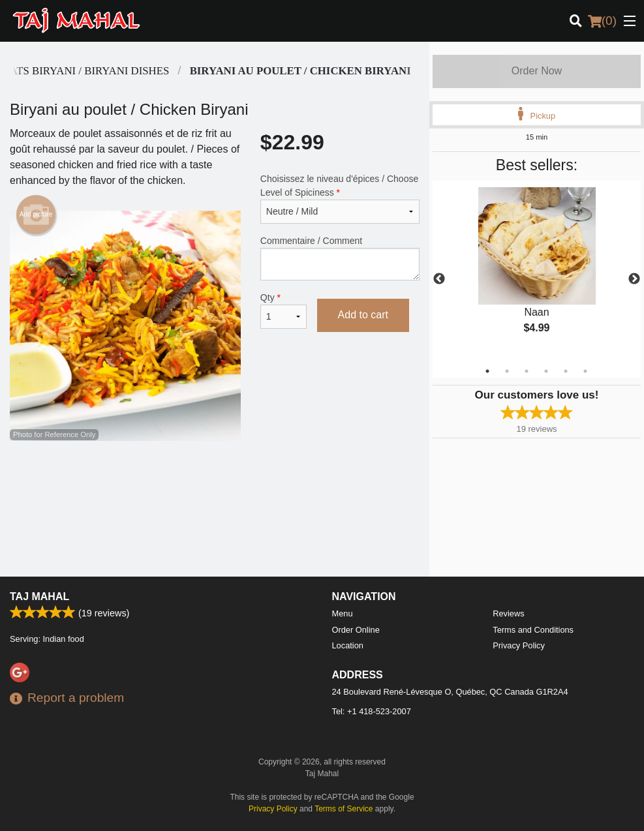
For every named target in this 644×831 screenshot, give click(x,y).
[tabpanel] (537, 271)
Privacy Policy (519, 645)
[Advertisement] (215, 483)
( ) (602, 21)
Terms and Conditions (533, 630)
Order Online (356, 630)
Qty (284, 310)
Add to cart (363, 315)
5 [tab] (566, 371)
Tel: (372, 711)
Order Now (537, 71)
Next (634, 279)
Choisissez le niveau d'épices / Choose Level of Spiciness (340, 199)
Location (348, 645)
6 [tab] (585, 371)
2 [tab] (507, 371)
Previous (439, 279)
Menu (343, 613)
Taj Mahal (39, 597)
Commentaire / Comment (340, 258)
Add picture (36, 215)
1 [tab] (487, 371)
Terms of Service (344, 809)
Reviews (508, 613)
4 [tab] (546, 371)
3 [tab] (527, 371)
